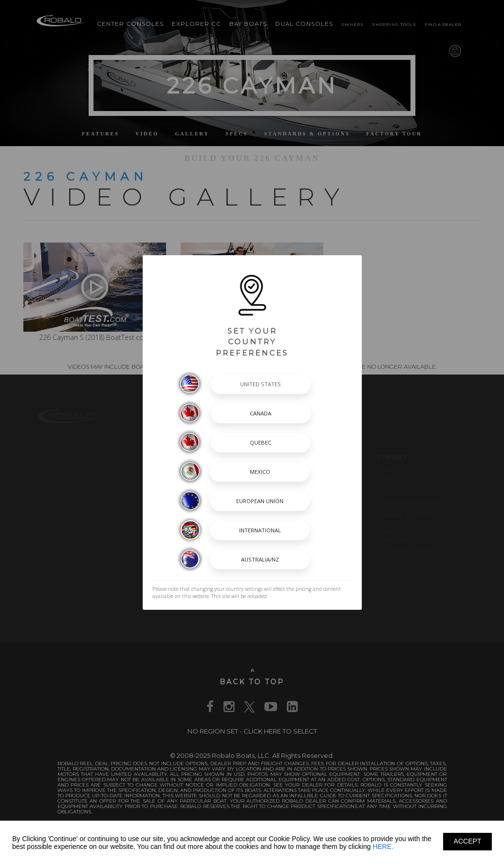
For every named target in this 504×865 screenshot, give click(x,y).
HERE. (383, 846)
